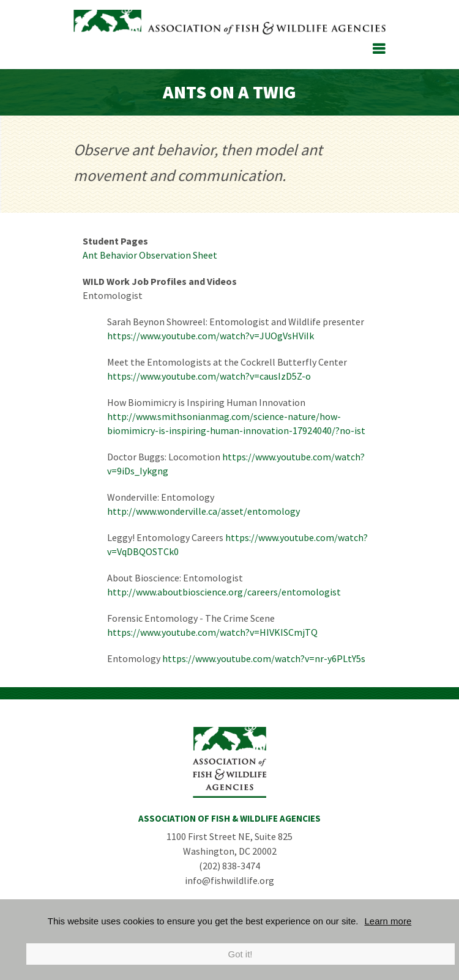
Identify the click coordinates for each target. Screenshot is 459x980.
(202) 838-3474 (229, 866)
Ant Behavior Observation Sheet (150, 255)
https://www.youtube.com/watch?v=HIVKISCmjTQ (212, 632)
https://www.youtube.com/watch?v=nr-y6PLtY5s (264, 658)
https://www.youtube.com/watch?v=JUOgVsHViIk (211, 336)
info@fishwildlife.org (229, 880)
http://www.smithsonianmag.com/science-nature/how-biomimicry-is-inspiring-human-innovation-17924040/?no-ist (236, 423)
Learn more (388, 921)
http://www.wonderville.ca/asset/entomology (203, 511)
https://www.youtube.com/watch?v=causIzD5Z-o (209, 376)
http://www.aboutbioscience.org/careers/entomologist (224, 592)
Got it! (240, 954)
